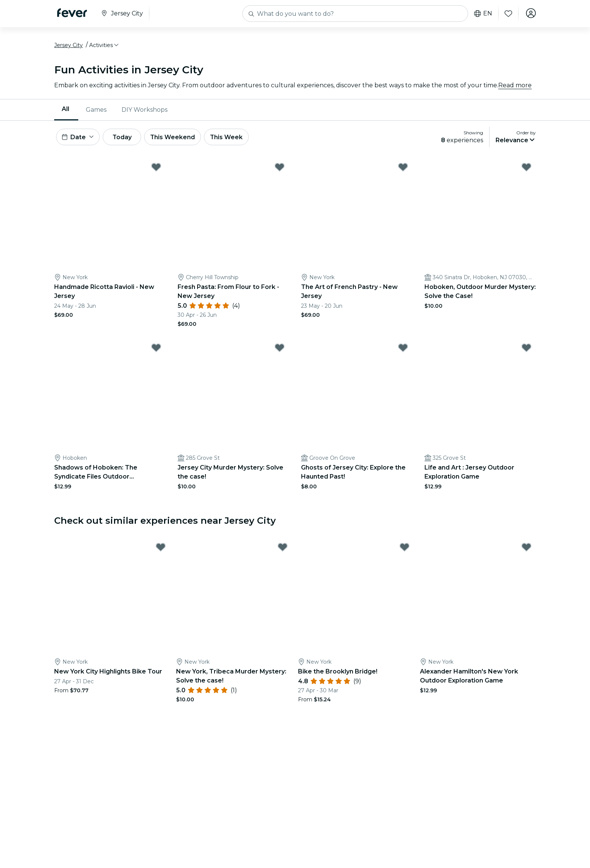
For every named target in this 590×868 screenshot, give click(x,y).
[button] (104, 46)
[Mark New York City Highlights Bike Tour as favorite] (161, 550)
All (65, 110)
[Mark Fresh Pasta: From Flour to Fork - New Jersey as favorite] (280, 170)
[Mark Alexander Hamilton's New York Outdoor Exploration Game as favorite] (526, 550)
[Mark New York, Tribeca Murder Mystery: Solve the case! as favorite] (283, 550)
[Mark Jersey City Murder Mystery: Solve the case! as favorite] (280, 350)
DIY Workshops (144, 111)
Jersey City (68, 46)
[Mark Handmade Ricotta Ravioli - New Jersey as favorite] (156, 170)
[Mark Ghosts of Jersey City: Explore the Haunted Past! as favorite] (403, 350)
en (482, 14)
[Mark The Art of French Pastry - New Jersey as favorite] (403, 170)
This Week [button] (233, 139)
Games (96, 111)
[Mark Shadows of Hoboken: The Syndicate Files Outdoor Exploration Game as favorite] (156, 350)
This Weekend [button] (178, 139)
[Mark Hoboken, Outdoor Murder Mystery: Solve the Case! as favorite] (526, 170)
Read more (515, 86)
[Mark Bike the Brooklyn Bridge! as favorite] (404, 550)
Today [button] (125, 139)
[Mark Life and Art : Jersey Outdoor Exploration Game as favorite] (526, 350)
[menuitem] (66, 111)
